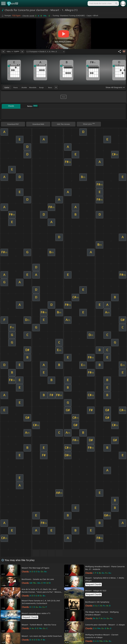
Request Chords (93, 584)
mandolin (33, 87)
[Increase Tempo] (22, 52)
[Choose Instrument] (56, 87)
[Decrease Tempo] (3, 52)
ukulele (24, 87)
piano (16, 87)
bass (50, 87)
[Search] (116, 3)
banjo (41, 87)
